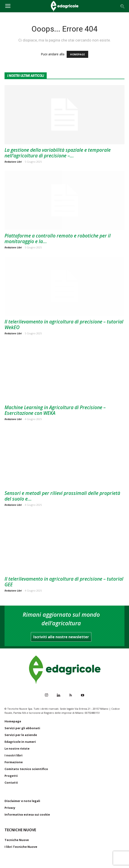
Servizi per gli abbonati (22, 728)
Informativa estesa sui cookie (27, 814)
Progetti (11, 776)
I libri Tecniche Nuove (21, 847)
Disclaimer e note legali (22, 801)
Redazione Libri (13, 162)
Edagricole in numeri (20, 742)
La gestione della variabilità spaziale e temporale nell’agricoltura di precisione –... (58, 153)
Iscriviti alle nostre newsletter (61, 637)
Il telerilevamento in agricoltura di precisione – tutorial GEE (64, 582)
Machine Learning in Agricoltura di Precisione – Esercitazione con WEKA (55, 410)
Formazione (14, 762)
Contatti (11, 782)
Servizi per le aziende (21, 735)
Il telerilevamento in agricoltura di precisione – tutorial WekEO (64, 324)
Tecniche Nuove (17, 840)
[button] (123, 6)
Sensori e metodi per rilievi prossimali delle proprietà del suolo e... (62, 496)
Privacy (10, 808)
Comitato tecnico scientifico (26, 769)
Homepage (13, 721)
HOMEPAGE (77, 54)
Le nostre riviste (17, 748)
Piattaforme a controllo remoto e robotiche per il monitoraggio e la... (58, 238)
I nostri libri (13, 755)
